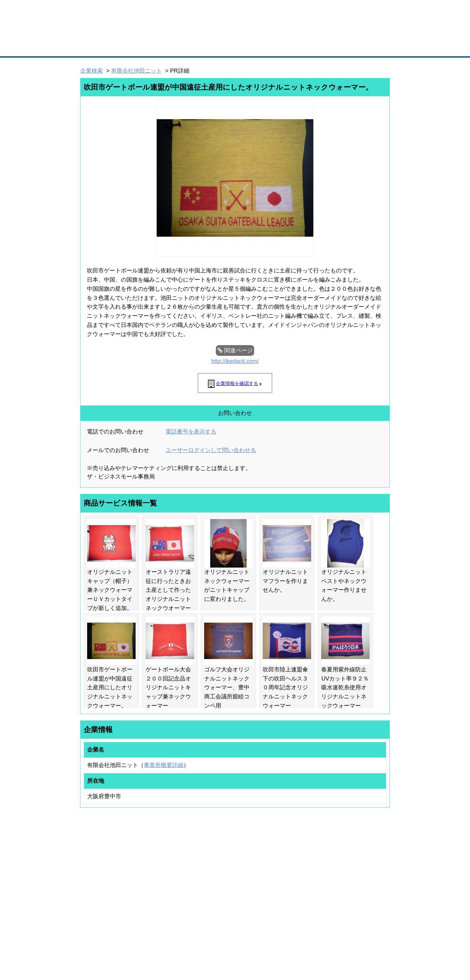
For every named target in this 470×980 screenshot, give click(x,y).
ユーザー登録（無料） (93, 869)
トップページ (94, 47)
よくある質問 (347, 877)
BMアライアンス (164, 908)
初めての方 (90, 942)
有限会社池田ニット (137, 71)
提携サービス (161, 899)
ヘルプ (243, 942)
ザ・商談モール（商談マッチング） (282, 47)
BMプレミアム (162, 869)
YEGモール (294, 893)
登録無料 (104, 34)
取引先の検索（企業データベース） (188, 47)
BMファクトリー (164, 891)
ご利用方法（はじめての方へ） (362, 869)
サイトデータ (211, 942)
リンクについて (277, 942)
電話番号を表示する (191, 432)
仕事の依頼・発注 (89, 885)
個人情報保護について (360, 942)
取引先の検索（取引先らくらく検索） (106, 877)
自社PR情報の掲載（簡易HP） (100, 901)
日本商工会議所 (297, 869)
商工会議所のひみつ (301, 877)
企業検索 (92, 71)
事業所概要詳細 (164, 765)
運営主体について (350, 885)
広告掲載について (131, 942)
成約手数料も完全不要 (186, 34)
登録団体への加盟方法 (224, 877)
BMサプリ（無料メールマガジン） (103, 910)
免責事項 (88, 951)
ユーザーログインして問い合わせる (211, 450)
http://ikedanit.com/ (235, 361)
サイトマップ (173, 942)
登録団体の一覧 (218, 869)
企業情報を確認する (237, 383)
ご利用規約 (315, 942)
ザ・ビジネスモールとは (314, 11)
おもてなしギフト (299, 885)
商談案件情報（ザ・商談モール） (102, 893)
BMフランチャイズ (166, 916)
